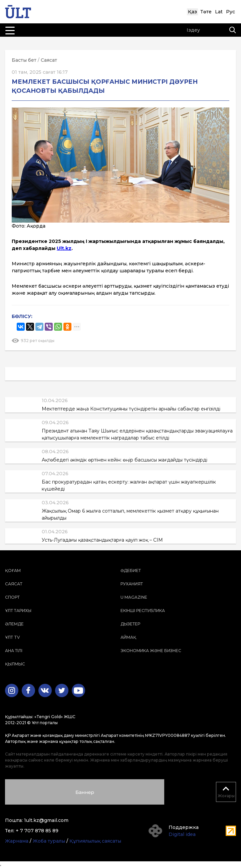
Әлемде (14, 624)
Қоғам (13, 570)
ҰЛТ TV (13, 637)
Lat (219, 12)
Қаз (192, 12)
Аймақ (128, 637)
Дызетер (130, 624)
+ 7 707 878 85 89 (37, 831)
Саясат (49, 60)
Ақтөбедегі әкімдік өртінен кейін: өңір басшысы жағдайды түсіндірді (125, 460)
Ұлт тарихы (18, 611)
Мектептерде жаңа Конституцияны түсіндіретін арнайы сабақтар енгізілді (131, 409)
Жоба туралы (49, 841)
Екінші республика (143, 611)
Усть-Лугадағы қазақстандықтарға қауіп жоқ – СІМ (102, 540)
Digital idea (182, 834)
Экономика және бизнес (151, 651)
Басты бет (24, 60)
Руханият (132, 584)
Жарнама (17, 841)
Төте (206, 12)
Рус (230, 12)
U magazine (134, 597)
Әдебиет (131, 570)
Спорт (12, 597)
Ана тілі (14, 651)
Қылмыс (15, 664)
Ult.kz (64, 248)
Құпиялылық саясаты (95, 841)
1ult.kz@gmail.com (46, 820)
